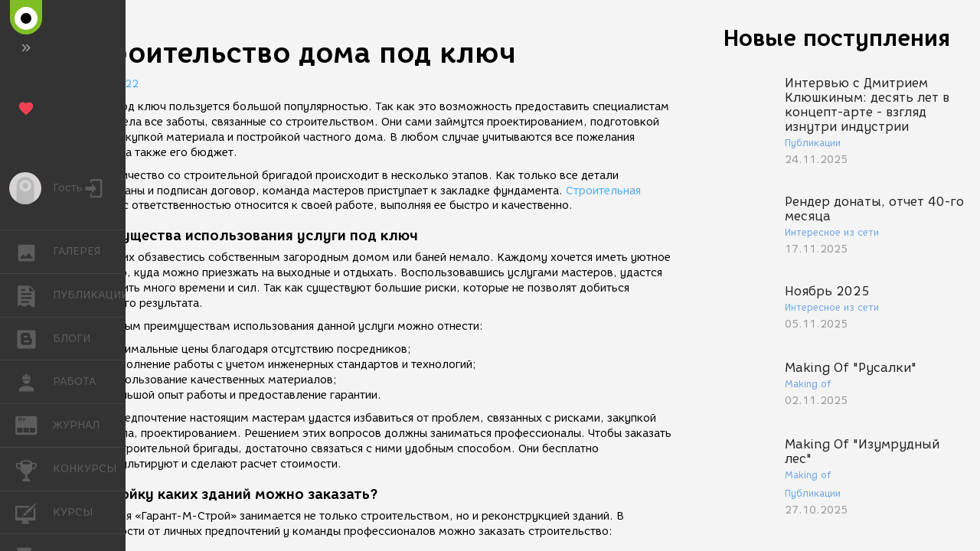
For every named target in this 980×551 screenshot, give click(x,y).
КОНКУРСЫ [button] (34, 469)
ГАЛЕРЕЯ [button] (34, 252)
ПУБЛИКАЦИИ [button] (34, 295)
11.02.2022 (107, 84)
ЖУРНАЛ (34, 424)
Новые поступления (837, 38)
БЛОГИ (34, 338)
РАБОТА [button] (34, 382)
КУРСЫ (34, 512)
